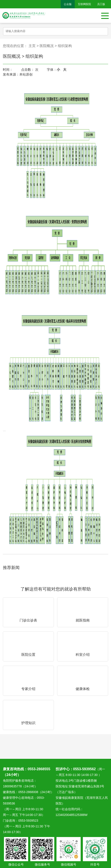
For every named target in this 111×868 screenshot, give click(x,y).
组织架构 (65, 46)
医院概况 (47, 46)
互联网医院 (84, 4)
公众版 (68, 4)
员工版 (101, 4)
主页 (32, 46)
